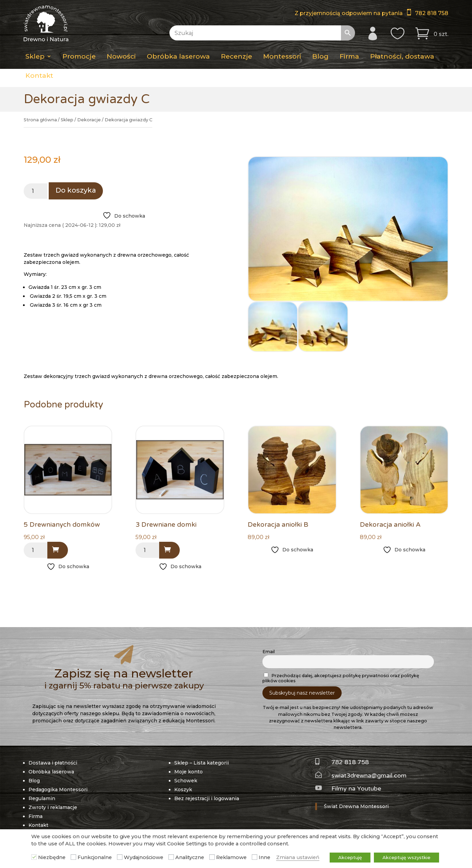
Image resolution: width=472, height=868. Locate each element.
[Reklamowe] (212, 857)
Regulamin (42, 798)
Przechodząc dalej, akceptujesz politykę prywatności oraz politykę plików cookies (341, 678)
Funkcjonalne (95, 857)
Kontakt (39, 75)
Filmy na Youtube (356, 788)
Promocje (79, 56)
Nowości (121, 56)
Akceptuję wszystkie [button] (406, 857)
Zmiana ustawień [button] (298, 857)
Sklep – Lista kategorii (202, 763)
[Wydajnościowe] (120, 857)
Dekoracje (89, 120)
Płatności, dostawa (402, 56)
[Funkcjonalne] (73, 857)
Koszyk (183, 790)
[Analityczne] (171, 857)
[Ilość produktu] (36, 191)
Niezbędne (52, 857)
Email (269, 652)
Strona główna (40, 120)
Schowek (186, 781)
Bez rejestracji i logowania (207, 798)
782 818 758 (432, 13)
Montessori (282, 56)
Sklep (35, 56)
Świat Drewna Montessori (356, 806)
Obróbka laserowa (178, 56)
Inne (264, 857)
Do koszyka (76, 190)
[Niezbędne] (34, 857)
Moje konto (188, 772)
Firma (349, 56)
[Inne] (255, 857)
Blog (320, 56)
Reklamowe (231, 857)
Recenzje (237, 56)
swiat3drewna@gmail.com (369, 775)
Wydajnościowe (144, 857)
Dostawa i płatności (53, 763)
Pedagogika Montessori (58, 790)
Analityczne (190, 857)
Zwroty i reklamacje (53, 807)
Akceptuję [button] (350, 857)
